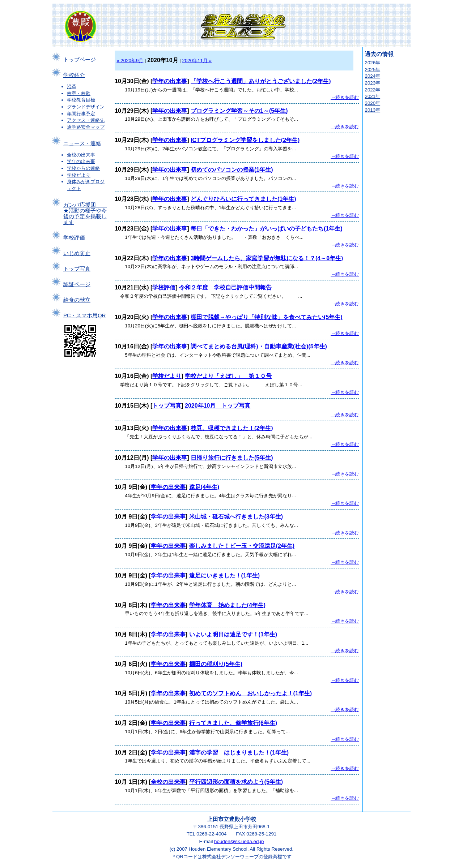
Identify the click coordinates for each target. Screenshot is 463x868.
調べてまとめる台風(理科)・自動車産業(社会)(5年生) (259, 346)
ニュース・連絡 (82, 143)
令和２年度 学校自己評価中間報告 (225, 287)
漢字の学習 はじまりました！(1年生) (239, 753)
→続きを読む (345, 97)
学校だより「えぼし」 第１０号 (228, 376)
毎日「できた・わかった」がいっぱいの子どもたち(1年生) (267, 229)
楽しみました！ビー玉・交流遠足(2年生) (242, 546)
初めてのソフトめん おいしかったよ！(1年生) (251, 693)
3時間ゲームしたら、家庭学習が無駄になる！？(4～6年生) (267, 258)
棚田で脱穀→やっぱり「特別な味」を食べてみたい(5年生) (267, 317)
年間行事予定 (81, 114)
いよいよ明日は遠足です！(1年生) (233, 634)
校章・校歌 (79, 93)
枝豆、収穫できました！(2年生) (232, 428)
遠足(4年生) (204, 487)
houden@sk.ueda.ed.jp (239, 841)
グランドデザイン (86, 107)
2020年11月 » (197, 61)
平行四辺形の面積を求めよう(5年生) (236, 782)
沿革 (72, 87)
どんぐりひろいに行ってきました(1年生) (243, 199)
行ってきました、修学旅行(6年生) (233, 723)
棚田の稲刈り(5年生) (216, 664)
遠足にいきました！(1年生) (225, 575)
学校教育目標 (81, 100)
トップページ (80, 60)
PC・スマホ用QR (84, 315)
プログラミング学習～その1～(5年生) (239, 111)
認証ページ (77, 284)
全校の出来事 (81, 155)
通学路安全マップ (86, 127)
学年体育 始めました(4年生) (228, 605)
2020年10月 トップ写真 (218, 406)
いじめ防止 (77, 253)
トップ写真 (77, 269)
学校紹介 (74, 75)
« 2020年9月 (130, 61)
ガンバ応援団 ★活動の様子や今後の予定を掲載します (85, 214)
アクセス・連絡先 (86, 120)
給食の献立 (77, 300)
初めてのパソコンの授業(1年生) (232, 170)
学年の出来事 (81, 161)
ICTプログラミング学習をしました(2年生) (245, 140)
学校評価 (74, 238)
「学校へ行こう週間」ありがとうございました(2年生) (261, 81)
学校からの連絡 (83, 168)
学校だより (79, 175)
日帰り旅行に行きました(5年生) (232, 458)
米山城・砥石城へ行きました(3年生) (236, 517)
